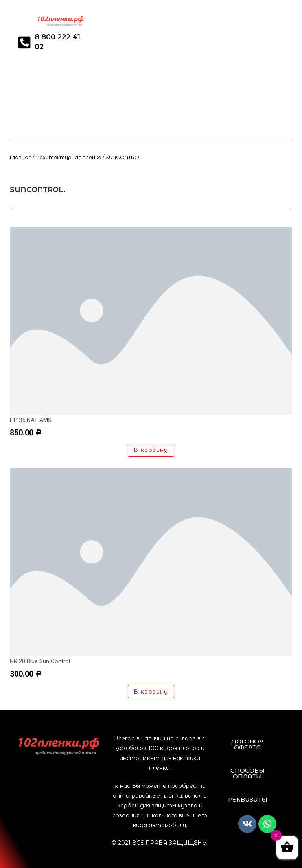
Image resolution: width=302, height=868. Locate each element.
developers (24, 180)
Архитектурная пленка (68, 157)
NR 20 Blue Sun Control (40, 661)
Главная (21, 157)
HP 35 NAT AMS (31, 420)
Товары (58, 180)
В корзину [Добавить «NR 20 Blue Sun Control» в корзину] (151, 692)
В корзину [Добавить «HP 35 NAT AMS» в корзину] (151, 450)
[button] (248, 744)
